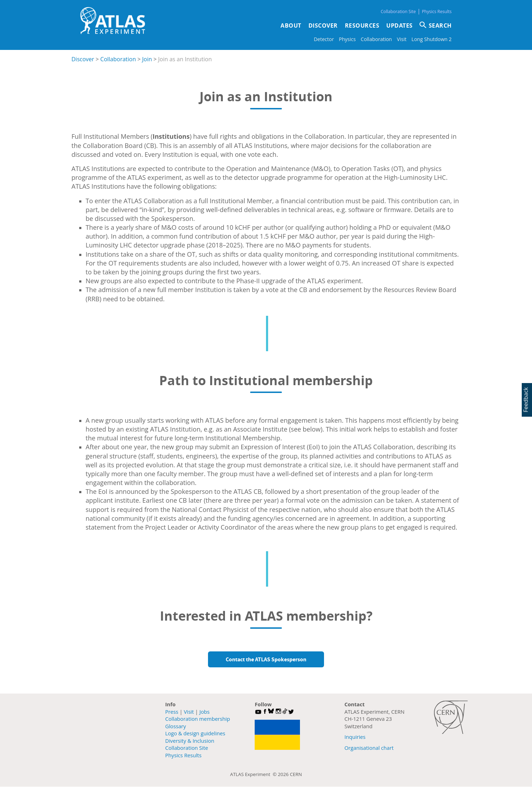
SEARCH (440, 25)
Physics (347, 39)
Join (147, 59)
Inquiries (355, 737)
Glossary (176, 726)
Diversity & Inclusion (190, 741)
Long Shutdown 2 (431, 39)
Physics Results (437, 12)
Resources (362, 25)
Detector (324, 39)
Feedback (526, 400)
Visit (402, 39)
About (291, 25)
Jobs (205, 712)
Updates (400, 25)
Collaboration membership (198, 719)
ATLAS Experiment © (254, 774)
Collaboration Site (398, 12)
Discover (323, 25)
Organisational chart (369, 748)
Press (172, 712)
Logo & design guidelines (195, 733)
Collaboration (376, 39)
